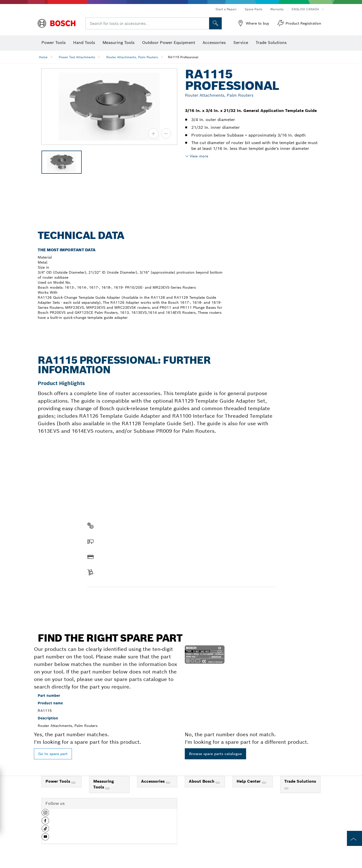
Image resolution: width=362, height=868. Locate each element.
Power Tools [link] (58, 781)
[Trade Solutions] (286, 788)
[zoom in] (153, 134)
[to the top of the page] (354, 838)
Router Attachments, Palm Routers (132, 57)
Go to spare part (53, 754)
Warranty (277, 9)
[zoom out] (166, 134)
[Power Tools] (73, 783)
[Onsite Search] (215, 23)
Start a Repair (226, 9)
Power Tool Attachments (77, 57)
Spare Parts (253, 9)
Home (43, 57)
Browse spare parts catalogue (215, 754)
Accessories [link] (153, 781)
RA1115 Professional (183, 57)
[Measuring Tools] (107, 788)
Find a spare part (106, 598)
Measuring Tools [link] (104, 784)
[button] (45, 815)
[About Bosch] (218, 783)
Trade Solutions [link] (300, 781)
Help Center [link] (249, 781)
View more (199, 156)
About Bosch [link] (202, 781)
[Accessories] (168, 783)
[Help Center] (264, 783)
